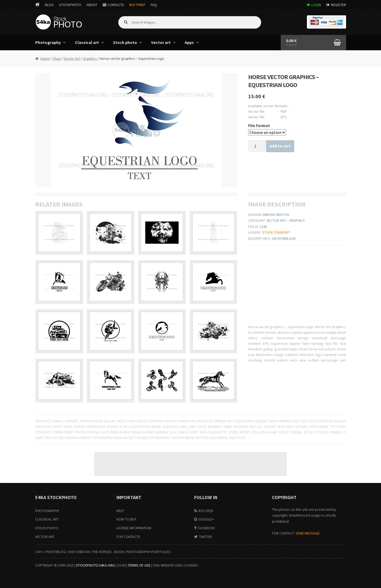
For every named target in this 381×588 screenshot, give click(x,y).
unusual (121, 438)
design (170, 421)
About (92, 5)
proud (94, 432)
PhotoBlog (56, 552)
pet (333, 427)
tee (61, 438)
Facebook (206, 528)
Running (161, 432)
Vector (135, 438)
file (304, 421)
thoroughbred (78, 438)
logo (202, 427)
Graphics (90, 58)
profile (81, 432)
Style (308, 432)
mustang (241, 427)
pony (342, 427)
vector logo (207, 438)
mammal (215, 427)
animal (58, 421)
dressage (205, 421)
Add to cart (280, 146)
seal (173, 432)
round (148, 432)
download (186, 421)
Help (120, 511)
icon (123, 427)
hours (112, 427)
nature (270, 427)
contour (135, 421)
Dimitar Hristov (276, 215)
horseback (96, 427)
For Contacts (128, 537)
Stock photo (125, 42)
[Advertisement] (190, 464)
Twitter (206, 537)
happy (58, 427)
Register (339, 5)
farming (284, 421)
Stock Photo (47, 528)
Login (316, 5)
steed (283, 432)
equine (261, 421)
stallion (258, 432)
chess (121, 421)
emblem (220, 421)
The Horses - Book (108, 552)
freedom (325, 421)
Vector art (161, 42)
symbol (336, 432)
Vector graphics (156, 438)
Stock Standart (276, 232)
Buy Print (137, 5)
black (109, 421)
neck (281, 427)
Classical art (87, 42)
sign (203, 432)
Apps (189, 42)
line (193, 427)
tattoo (51, 438)
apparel (72, 421)
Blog (49, 5)
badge (98, 421)
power (58, 432)
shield (183, 432)
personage (319, 427)
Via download (284, 238)
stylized (321, 432)
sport (245, 432)
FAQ (154, 5)
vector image (183, 438)
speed (233, 432)
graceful (43, 427)
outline (301, 427)
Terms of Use (139, 565)
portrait (43, 432)
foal (312, 421)
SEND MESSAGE (308, 533)
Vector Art (72, 58)
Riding (136, 432)
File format (259, 125)
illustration (139, 427)
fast (296, 421)
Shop (57, 58)
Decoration (153, 421)
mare (228, 427)
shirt (194, 432)
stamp (272, 432)
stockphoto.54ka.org (95, 565)
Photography (48, 42)
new (290, 427)
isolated (170, 427)
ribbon (116, 432)
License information (134, 528)
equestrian (245, 421)
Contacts (116, 5)
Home (45, 58)
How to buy (126, 519)
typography (102, 438)
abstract (43, 421)
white (224, 438)
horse (80, 427)
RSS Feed (206, 511)
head (68, 427)
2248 (263, 227)
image (156, 427)
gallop (340, 421)
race (105, 432)
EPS (231, 421)
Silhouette (218, 432)
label (183, 427)
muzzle (256, 427)
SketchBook (79, 552)
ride (126, 432)
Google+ (206, 519)
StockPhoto (70, 5)
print (69, 432)
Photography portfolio (148, 552)
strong (296, 432)
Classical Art (47, 519)
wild (233, 438)
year (241, 438)
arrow (86, 421)
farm (272, 421)
